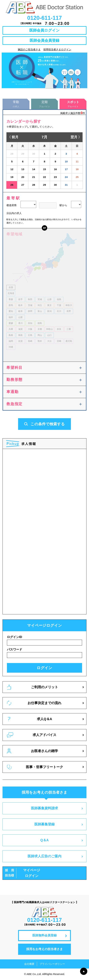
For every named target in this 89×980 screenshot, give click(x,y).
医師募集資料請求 (44, 809)
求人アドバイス (32, 735)
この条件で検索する (44, 424)
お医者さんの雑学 (32, 751)
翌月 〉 (76, 138)
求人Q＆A (30, 720)
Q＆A (44, 841)
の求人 (16, 104)
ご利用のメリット (32, 688)
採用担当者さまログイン (57, 49)
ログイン (44, 668)
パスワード (15, 650)
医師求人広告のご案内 (44, 856)
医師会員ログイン (44, 30)
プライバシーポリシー (52, 964)
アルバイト (45, 104)
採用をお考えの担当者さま (44, 949)
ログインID (15, 637)
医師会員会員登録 (44, 40)
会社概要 (29, 964)
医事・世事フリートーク (35, 767)
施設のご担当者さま (29, 49)
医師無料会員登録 (44, 936)
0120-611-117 (45, 18)
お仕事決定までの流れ (34, 703)
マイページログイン (23, 874)
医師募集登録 (44, 825)
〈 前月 (13, 138)
